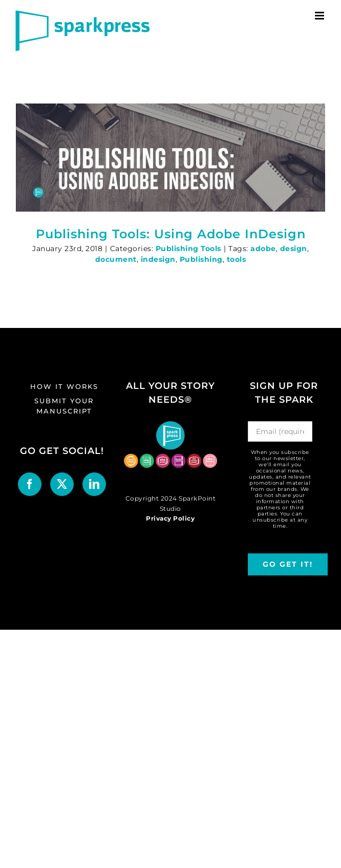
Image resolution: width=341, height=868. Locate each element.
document (116, 259)
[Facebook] (30, 484)
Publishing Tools (188, 249)
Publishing (201, 259)
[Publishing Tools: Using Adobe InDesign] (170, 158)
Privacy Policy (170, 518)
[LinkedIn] (94, 484)
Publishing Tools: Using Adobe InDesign (171, 234)
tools (237, 259)
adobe (263, 249)
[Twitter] (62, 484)
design (294, 249)
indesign (158, 259)
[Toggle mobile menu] (321, 16)
